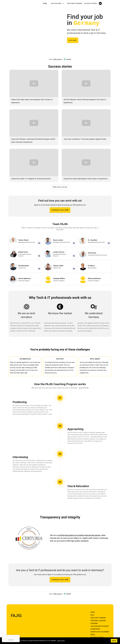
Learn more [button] (61, 641)
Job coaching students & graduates (100, 628)
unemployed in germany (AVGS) (100, 633)
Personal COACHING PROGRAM (98, 622)
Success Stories (91, 3)
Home (45, 3)
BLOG (92, 615)
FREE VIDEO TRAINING (98, 618)
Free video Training (75, 3)
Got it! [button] (114, 641)
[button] (57, 3)
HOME (93, 612)
